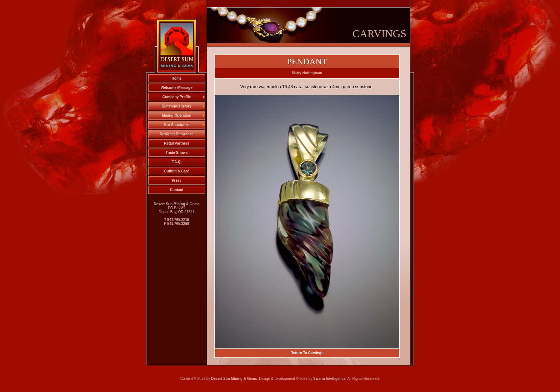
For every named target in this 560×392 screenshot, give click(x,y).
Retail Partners (177, 143)
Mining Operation (176, 115)
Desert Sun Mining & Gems (234, 379)
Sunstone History (177, 106)
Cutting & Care (177, 171)
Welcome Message (177, 88)
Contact (177, 190)
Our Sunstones (177, 125)
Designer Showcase (176, 134)
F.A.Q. (176, 162)
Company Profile (177, 97)
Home (177, 78)
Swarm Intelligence (329, 379)
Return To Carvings (307, 353)
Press (177, 180)
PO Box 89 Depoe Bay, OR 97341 (176, 214)
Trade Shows (177, 153)
